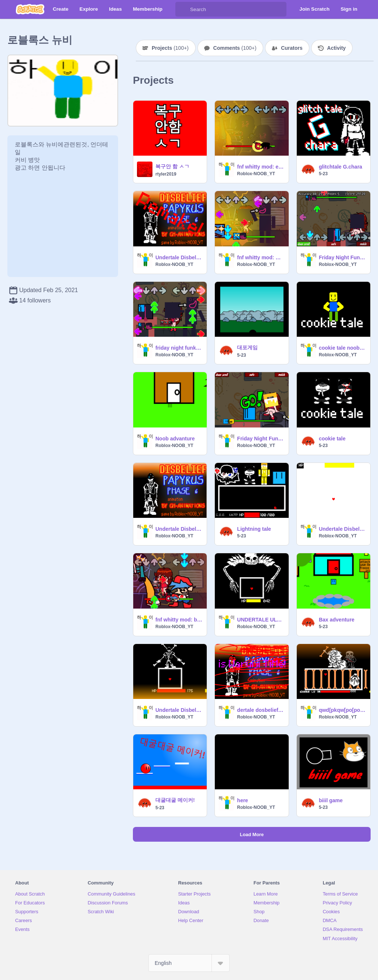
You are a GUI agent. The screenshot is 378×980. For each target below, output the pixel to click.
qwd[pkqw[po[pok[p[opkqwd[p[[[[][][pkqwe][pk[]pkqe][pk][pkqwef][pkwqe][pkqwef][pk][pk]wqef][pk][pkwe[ (342, 710)
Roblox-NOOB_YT (256, 174)
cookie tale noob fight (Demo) (342, 348)
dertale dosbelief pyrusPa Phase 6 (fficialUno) (260, 710)
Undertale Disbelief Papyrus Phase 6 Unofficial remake (179, 257)
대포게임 (247, 347)
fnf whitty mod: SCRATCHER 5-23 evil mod (260, 257)
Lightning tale (254, 529)
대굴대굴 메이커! (175, 800)
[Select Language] (189, 963)
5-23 (323, 174)
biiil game (331, 800)
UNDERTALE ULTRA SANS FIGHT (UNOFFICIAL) (260, 620)
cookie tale (332, 439)
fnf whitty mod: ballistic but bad (179, 620)
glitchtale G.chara (341, 167)
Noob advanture (175, 439)
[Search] (183, 9)
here (243, 800)
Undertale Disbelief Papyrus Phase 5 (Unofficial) (179, 710)
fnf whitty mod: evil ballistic (260, 167)
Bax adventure (337, 620)
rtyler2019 (166, 174)
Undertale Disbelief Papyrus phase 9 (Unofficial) (342, 529)
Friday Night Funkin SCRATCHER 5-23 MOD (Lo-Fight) (260, 439)
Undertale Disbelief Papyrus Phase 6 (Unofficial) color (179, 529)
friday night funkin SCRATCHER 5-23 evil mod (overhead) (179, 348)
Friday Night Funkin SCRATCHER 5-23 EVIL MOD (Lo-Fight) (342, 257)
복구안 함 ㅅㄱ (172, 166)
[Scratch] (30, 9)
